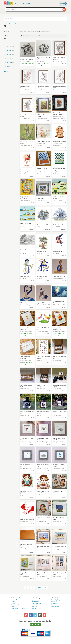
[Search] (64, 10)
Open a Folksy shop (37, 600)
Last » (46, 588)
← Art (5, 24)
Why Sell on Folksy (36, 603)
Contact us (54, 602)
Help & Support (35, 602)
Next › (40, 588)
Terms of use (55, 605)
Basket (63, 4)
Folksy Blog (35, 607)
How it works (14, 600)
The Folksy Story (56, 600)
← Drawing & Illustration (14, 24)
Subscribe (35, 624)
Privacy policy (55, 603)
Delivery (13, 602)
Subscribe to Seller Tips (38, 608)
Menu (17, 4)
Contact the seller (15, 605)
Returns (13, 603)
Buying (14, 607)
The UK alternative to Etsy (38, 605)
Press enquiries (55, 607)
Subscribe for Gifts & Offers (18, 608)
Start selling (26, 4)
